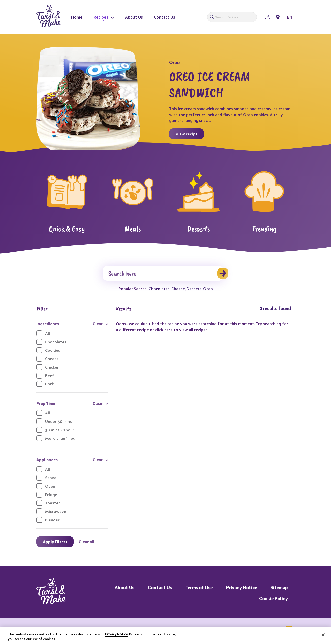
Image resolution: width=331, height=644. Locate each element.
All (43, 333)
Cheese (178, 289)
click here (164, 330)
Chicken (48, 367)
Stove (46, 478)
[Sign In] (268, 17)
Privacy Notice (242, 588)
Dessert (194, 289)
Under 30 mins (54, 421)
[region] (165, 635)
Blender (48, 520)
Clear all (86, 542)
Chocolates (159, 289)
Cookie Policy (273, 599)
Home (77, 17)
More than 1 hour (57, 438)
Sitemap (279, 588)
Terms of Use (199, 588)
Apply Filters (55, 542)
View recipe (187, 134)
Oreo (208, 289)
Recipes (104, 17)
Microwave (51, 511)
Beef (45, 376)
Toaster (48, 503)
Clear (98, 324)
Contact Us (165, 17)
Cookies (48, 350)
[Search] (163, 273)
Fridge (47, 495)
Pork (45, 384)
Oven (46, 486)
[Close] (323, 635)
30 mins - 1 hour (55, 430)
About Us (134, 17)
